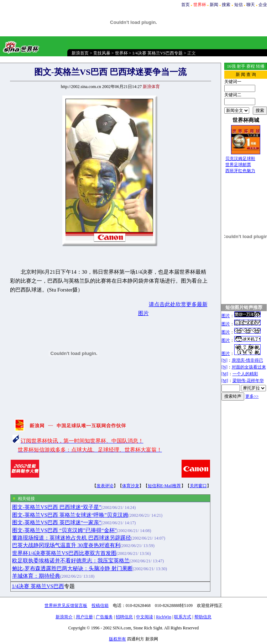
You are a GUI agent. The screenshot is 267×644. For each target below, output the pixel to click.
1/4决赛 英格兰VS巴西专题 (157, 53)
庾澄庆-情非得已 (247, 360)
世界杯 (121, 53)
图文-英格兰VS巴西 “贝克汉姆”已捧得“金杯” (64, 530)
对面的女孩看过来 (249, 367)
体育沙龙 (131, 486)
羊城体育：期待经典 (36, 576)
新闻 (214, 5)
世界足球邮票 (238, 165)
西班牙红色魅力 (240, 171)
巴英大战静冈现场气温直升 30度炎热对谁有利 (66, 545)
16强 (231, 66)
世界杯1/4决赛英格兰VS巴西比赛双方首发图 (64, 553)
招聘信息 (124, 617)
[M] (225, 374)
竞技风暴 (102, 53)
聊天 (251, 5)
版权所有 (117, 639)
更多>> (252, 396)
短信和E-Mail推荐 (164, 486)
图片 (226, 316)
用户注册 (84, 617)
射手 (241, 66)
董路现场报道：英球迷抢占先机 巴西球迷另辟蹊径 (72, 538)
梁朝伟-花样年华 (248, 381)
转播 (260, 66)
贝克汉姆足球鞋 (240, 159)
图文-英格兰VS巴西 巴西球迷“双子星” (57, 507)
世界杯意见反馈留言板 (66, 606)
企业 (263, 5)
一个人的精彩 (245, 374)
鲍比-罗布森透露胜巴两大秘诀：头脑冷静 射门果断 (72, 568)
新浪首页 (80, 53)
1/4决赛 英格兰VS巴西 (38, 586)
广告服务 (104, 617)
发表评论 (105, 486)
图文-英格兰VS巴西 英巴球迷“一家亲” (57, 522)
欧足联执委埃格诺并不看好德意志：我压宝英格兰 (71, 561)
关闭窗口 (198, 486)
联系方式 (183, 617)
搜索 (226, 5)
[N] (224, 360)
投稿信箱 (100, 606)
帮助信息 (203, 617)
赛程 (251, 66)
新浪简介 (64, 617)
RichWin (164, 617)
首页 (185, 5)
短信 (239, 5)
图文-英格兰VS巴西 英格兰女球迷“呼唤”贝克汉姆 (70, 515)
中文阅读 (145, 617)
